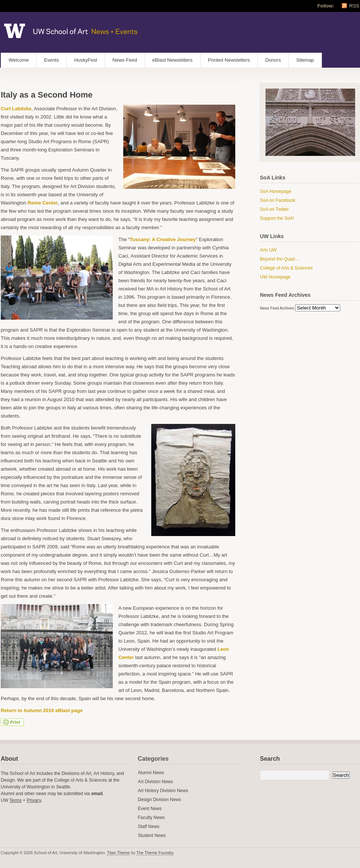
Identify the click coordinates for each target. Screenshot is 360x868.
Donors (273, 60)
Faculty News (151, 818)
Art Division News (155, 782)
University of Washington (25, 787)
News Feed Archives (277, 308)
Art (88, 773)
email (97, 794)
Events (52, 60)
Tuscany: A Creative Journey (163, 239)
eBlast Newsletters (173, 60)
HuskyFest (86, 60)
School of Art (22, 773)
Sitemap (305, 60)
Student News (152, 835)
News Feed (125, 60)
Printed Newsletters (229, 60)
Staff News (149, 827)
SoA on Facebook (278, 200)
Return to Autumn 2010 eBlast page (42, 710)
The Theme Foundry (155, 853)
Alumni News (151, 773)
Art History (104, 773)
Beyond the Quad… (280, 259)
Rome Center (43, 203)
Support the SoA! (277, 218)
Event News (150, 809)
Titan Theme (118, 853)
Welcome (19, 60)
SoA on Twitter (274, 209)
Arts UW (268, 250)
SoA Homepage (276, 191)
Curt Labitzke (16, 109)
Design (8, 780)
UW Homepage (275, 277)
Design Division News (159, 800)
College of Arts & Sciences (286, 268)
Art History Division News (163, 791)
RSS (354, 6)
